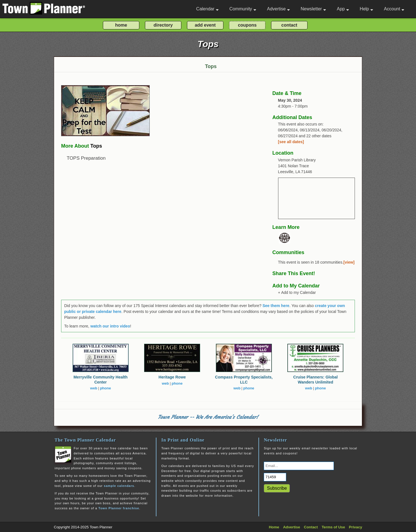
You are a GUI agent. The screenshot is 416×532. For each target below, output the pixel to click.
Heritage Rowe (172, 377)
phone (106, 388)
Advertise (278, 9)
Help (366, 9)
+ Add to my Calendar (297, 292)
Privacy (356, 527)
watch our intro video (110, 326)
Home (274, 527)
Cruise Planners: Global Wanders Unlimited (316, 380)
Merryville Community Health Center (100, 380)
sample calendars (119, 486)
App (343, 9)
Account (394, 9)
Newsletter (314, 9)
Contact (311, 527)
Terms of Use (333, 527)
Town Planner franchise (119, 508)
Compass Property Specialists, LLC (244, 380)
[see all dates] (291, 142)
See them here (276, 306)
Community (243, 9)
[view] (349, 262)
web (94, 388)
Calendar (207, 9)
